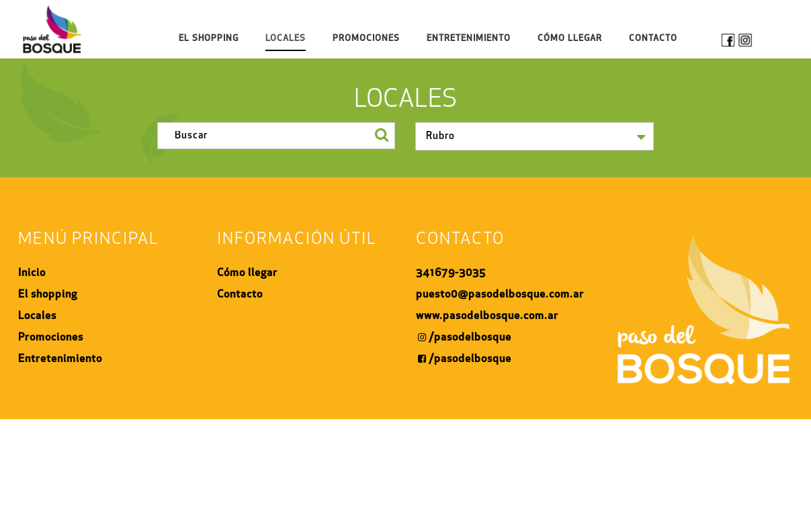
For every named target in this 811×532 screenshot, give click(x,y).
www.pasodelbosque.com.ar (487, 316)
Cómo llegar (247, 273)
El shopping (209, 39)
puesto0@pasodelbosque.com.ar (500, 295)
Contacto (653, 39)
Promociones (366, 39)
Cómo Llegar (570, 39)
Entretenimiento (469, 39)
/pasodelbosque (465, 338)
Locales (286, 39)
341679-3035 (451, 273)
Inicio (32, 273)
